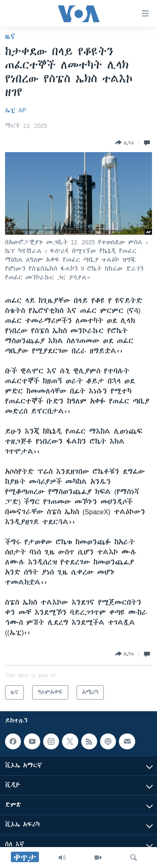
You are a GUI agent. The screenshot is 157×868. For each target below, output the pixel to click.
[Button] (125, 143)
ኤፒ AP (16, 110)
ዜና (10, 36)
